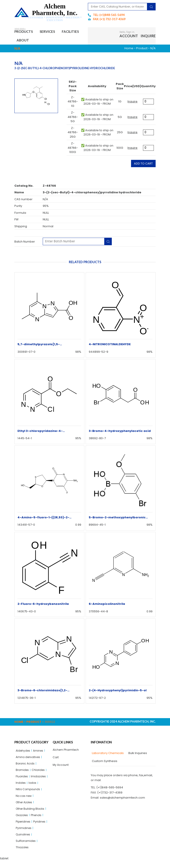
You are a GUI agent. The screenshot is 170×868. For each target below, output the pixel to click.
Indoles (21, 786)
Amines (40, 752)
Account (129, 36)
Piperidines (24, 827)
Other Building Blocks (31, 813)
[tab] (107, 754)
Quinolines (23, 841)
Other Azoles (25, 806)
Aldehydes (23, 752)
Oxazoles (22, 820)
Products (25, 32)
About (48, 41)
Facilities (27, 41)
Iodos (33, 786)
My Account (61, 767)
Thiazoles (23, 854)
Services (51, 32)
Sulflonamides (26, 847)
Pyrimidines (24, 834)
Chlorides (40, 772)
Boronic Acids (26, 766)
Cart (56, 759)
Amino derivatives (29, 759)
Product (142, 50)
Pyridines (41, 827)
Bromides (23, 772)
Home (129, 50)
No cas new (24, 800)
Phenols (38, 820)
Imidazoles (40, 779)
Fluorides (22, 779)
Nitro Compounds (28, 793)
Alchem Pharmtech (67, 751)
